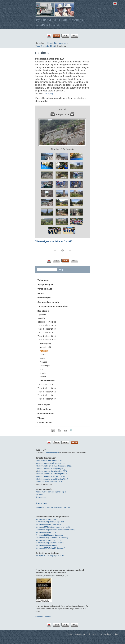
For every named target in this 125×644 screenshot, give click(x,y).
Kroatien (43, 373)
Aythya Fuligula (45, 284)
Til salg (41, 418)
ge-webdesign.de (105, 634)
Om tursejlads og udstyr (49, 302)
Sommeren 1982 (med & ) (49, 540)
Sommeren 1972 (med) (46, 519)
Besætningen (44, 298)
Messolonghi (45, 347)
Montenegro (45, 366)
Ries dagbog (49, 94)
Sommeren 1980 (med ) (49, 535)
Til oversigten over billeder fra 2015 (54, 241)
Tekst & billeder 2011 (47, 395)
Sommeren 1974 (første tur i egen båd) (50, 522)
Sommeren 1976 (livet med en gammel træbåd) (53, 527)
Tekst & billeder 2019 (47, 325)
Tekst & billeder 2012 (47, 392)
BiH (41, 369)
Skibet (41, 293)
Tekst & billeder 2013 (47, 388)
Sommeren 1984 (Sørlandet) (46, 546)
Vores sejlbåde (45, 289)
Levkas (43, 355)
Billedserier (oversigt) (47, 322)
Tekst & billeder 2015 (45, 46)
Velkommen (43, 280)
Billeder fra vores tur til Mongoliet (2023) (50, 469)
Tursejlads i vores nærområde (53, 306)
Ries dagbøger (41, 497)
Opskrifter (42, 315)
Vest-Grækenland (47, 380)
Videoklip (42, 318)
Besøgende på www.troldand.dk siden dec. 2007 (53, 508)
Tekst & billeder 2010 (47, 399)
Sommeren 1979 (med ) (46, 532)
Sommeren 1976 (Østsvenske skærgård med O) (55, 530)
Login (118, 634)
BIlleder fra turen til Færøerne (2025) (49, 482)
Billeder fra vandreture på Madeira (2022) (51, 463)
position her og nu (53, 453)
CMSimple (82, 634)
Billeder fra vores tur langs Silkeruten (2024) (52, 479)
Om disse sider (45, 422)
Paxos (43, 358)
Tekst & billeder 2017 (47, 332)
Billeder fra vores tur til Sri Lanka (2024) (50, 476)
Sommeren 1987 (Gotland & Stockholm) (50, 548)
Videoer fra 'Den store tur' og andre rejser (51, 492)
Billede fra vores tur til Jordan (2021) (49, 461)
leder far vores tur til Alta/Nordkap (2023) (52, 471)
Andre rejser (44, 405)
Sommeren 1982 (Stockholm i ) (50, 543)
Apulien (43, 377)
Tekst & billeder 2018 (47, 329)
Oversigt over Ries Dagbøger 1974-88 (50, 556)
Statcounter (41, 503)
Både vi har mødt (46, 414)
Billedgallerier (44, 409)
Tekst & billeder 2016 (47, 336)
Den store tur (60, 43)
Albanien (44, 362)
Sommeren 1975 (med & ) (48, 525)
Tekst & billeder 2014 (47, 385)
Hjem (49, 43)
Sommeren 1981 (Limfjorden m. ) (52, 538)
